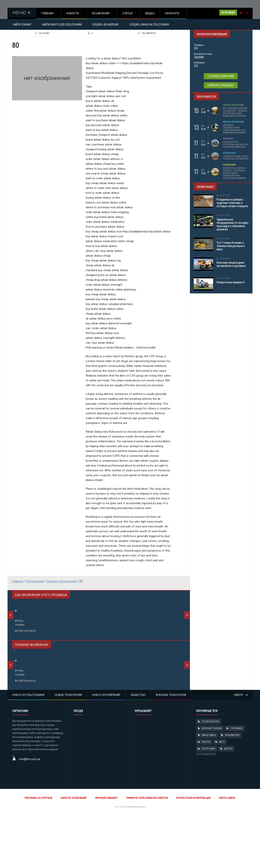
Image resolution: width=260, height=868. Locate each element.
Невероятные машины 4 (230, 282)
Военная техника (211, 781)
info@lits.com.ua (29, 812)
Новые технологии (68, 748)
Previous (10, 628)
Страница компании (221, 76)
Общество (138, 748)
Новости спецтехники (28, 748)
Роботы (206, 795)
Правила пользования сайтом (147, 850)
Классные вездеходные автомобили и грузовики (231, 264)
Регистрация (228, 13)
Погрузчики (208, 801)
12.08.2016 (223, 278)
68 (75, 641)
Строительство (210, 774)
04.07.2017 (223, 195)
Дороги (228, 801)
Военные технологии (171, 748)
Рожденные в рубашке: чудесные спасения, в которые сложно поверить (232, 203)
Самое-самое (209, 788)
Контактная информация (193, 850)
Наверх (241, 748)
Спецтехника (229, 153)
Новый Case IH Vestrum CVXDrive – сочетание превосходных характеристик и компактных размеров (234, 173)
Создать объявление (105, 25)
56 (16, 641)
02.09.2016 (223, 239)
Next (187, 628)
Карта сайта (226, 850)
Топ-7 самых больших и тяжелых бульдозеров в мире (230, 246)
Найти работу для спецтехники (62, 25)
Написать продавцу (221, 85)
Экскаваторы (232, 788)
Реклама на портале (40, 850)
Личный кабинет (107, 850)
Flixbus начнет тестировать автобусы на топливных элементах (235, 145)
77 (75, 717)
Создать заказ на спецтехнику (149, 25)
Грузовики (236, 781)
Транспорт (228, 139)
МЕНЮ (22, 13)
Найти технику (22, 25)
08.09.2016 (223, 215)
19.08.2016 (223, 258)
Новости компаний (106, 748)
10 (89, 33)
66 (16, 717)
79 (135, 641)
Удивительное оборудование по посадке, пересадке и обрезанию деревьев (232, 224)
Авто (222, 795)
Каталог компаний (75, 850)
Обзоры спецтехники (233, 105)
